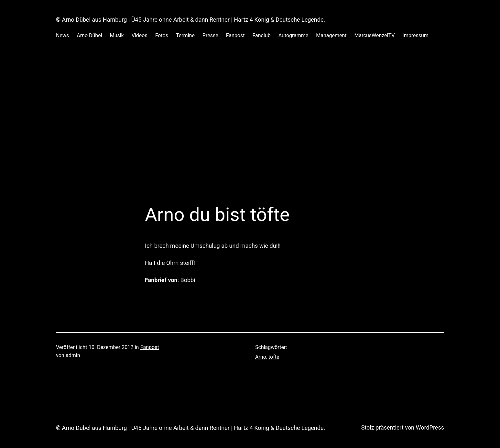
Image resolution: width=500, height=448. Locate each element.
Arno (261, 357)
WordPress (430, 427)
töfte (274, 357)
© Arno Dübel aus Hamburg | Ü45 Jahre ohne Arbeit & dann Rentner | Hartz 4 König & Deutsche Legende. (190, 20)
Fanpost (150, 347)
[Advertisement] (250, 116)
